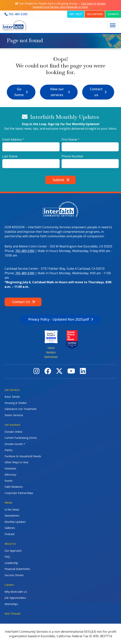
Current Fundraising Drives (21, 438)
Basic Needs (12, 397)
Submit (59, 180)
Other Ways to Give (16, 462)
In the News (12, 510)
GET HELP (76, 14)
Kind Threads (13, 614)
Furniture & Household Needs (23, 456)
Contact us (96, 92)
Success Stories (14, 575)
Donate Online (13, 432)
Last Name (10, 156)
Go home (19, 92)
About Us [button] (10, 544)
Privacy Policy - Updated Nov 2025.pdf (59, 319)
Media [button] (8, 503)
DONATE (113, 14)
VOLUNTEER (95, 14)
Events (9, 481)
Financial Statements (17, 569)
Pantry (9, 450)
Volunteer (10, 468)
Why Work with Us (16, 592)
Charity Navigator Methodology (51, 352)
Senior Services (14, 415)
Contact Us (21, 302)
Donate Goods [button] (14, 444)
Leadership (11, 563)
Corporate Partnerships (19, 493)
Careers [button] (9, 585)
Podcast (10, 534)
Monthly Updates (15, 522)
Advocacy (10, 474)
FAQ (7, 557)
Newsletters (12, 516)
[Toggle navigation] (113, 25)
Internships (11, 604)
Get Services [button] (12, 390)
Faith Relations (14, 487)
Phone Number (73, 156)
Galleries (10, 528)
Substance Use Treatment (21, 409)
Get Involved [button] (12, 425)
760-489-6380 (25, 251)
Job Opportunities (15, 598)
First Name (69, 139)
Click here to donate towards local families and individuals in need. (69, 5)
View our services (57, 92)
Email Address (12, 139)
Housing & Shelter (16, 403)
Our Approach (13, 551)
